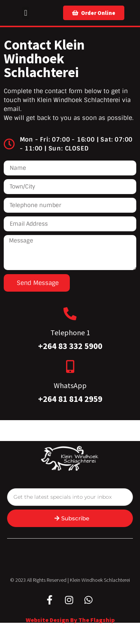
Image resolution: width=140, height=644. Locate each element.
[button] (26, 13)
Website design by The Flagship (70, 620)
